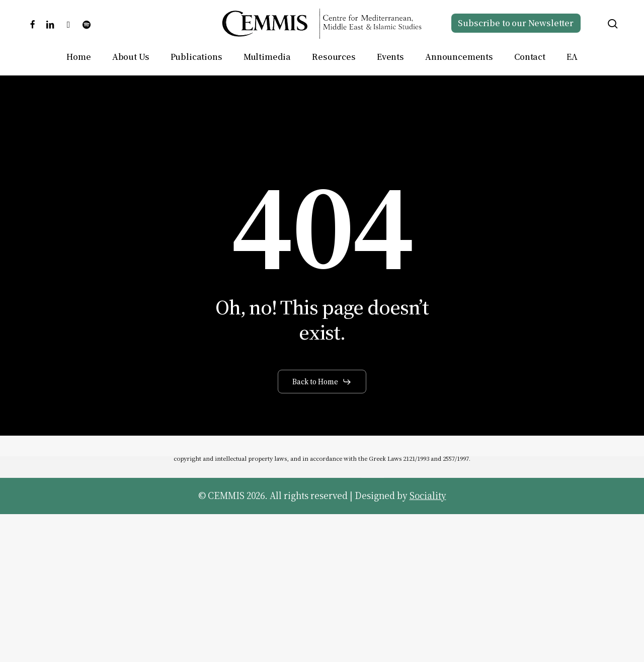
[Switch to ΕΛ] (572, 57)
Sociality (428, 496)
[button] (322, 382)
